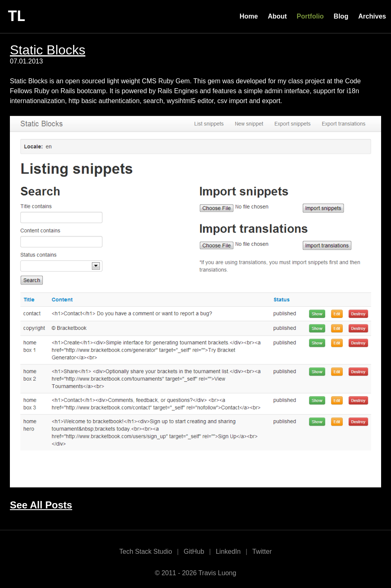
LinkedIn (228, 552)
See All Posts (41, 505)
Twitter (262, 552)
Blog (341, 16)
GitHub (194, 552)
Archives (372, 16)
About (277, 16)
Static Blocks (48, 50)
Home (248, 16)
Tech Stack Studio (146, 552)
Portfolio (310, 16)
